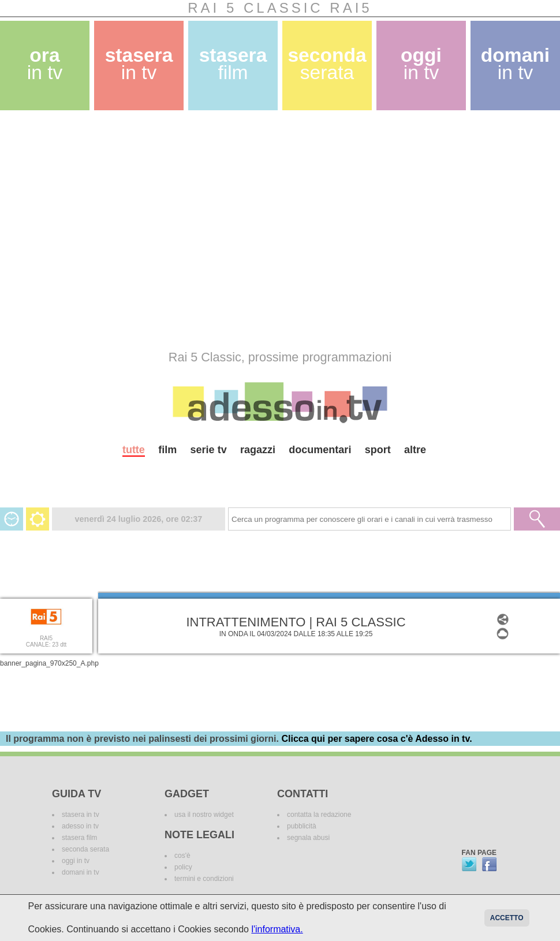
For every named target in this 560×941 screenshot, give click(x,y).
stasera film (79, 838)
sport (378, 450)
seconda (327, 64)
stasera (139, 64)
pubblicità (302, 826)
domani (515, 64)
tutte (134, 450)
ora (45, 64)
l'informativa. (277, 929)
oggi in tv (76, 861)
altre (415, 450)
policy (183, 867)
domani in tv (81, 872)
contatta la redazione (319, 815)
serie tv (209, 450)
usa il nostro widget (204, 815)
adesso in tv (80, 826)
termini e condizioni (204, 879)
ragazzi (258, 450)
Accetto (507, 918)
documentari (320, 450)
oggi (421, 64)
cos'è (182, 856)
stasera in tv (81, 815)
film (167, 450)
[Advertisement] (108, 230)
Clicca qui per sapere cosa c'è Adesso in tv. (376, 739)
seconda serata (85, 849)
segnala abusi (308, 838)
